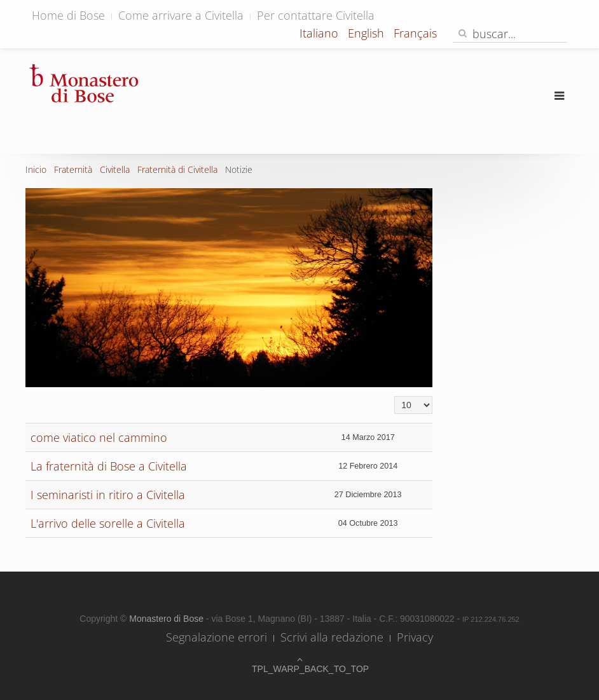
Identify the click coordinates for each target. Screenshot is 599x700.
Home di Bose (68, 15)
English (368, 33)
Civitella (115, 169)
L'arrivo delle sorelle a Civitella (108, 523)
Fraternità (73, 169)
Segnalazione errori (217, 637)
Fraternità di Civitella (177, 169)
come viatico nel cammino (99, 437)
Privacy (415, 637)
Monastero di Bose (168, 619)
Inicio (36, 169)
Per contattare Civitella (316, 15)
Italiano (320, 33)
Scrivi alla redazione (332, 637)
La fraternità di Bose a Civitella (109, 466)
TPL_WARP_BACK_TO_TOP (299, 669)
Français (415, 33)
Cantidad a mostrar (395, 396)
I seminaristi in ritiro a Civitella (108, 495)
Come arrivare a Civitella (181, 15)
